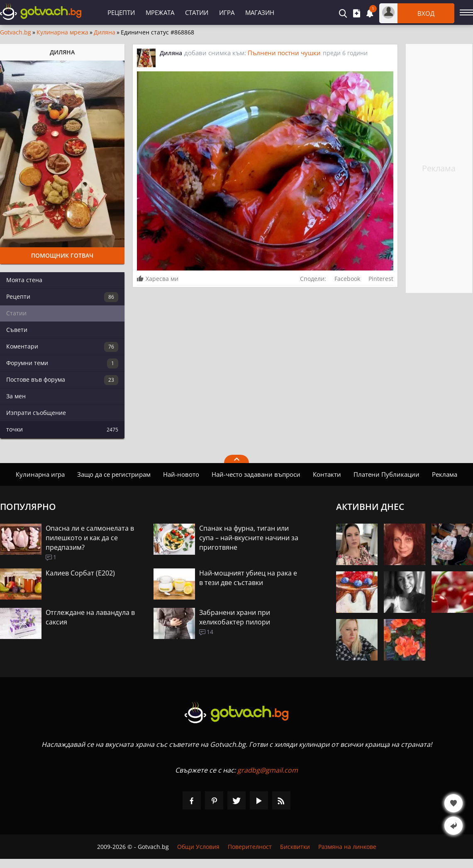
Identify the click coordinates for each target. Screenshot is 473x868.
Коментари (62, 347)
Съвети (17, 330)
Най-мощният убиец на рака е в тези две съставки (248, 578)
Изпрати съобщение (36, 413)
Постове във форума (62, 380)
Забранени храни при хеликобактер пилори (235, 617)
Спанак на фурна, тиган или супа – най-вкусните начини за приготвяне (249, 538)
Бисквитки (295, 847)
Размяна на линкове (347, 847)
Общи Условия (198, 847)
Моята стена (24, 280)
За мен (16, 396)
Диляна (105, 32)
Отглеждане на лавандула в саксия (90, 617)
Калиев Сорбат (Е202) (80, 573)
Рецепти (121, 12)
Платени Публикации (386, 474)
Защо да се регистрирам (114, 474)
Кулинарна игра (40, 474)
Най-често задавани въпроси (256, 474)
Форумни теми (62, 363)
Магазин (260, 12)
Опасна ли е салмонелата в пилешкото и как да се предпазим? (90, 538)
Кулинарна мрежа (62, 32)
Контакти (327, 474)
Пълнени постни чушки (284, 53)
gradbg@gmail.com (268, 770)
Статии (197, 12)
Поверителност (250, 847)
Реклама (445, 474)
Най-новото (181, 474)
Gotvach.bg (16, 32)
